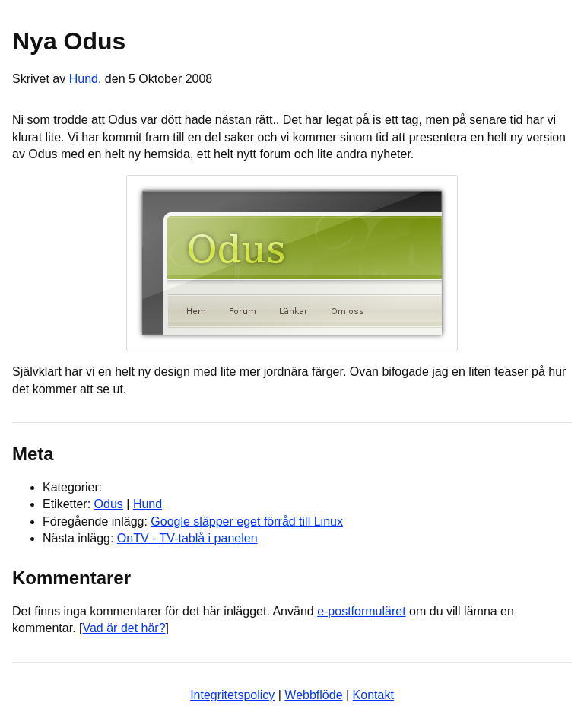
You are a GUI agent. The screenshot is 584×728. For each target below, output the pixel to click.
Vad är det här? (124, 628)
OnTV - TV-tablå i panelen (187, 538)
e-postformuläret (362, 611)
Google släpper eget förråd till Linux (247, 521)
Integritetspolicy (232, 695)
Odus (109, 504)
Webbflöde (313, 695)
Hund (84, 79)
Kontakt (373, 695)
